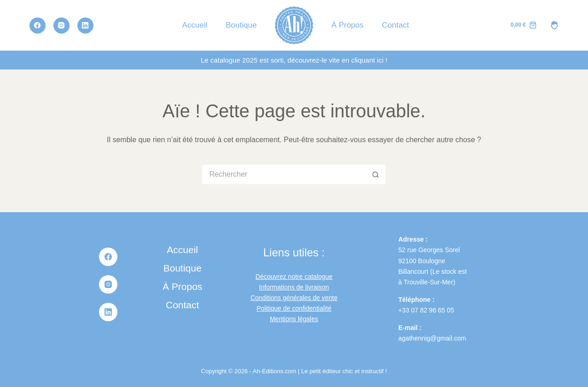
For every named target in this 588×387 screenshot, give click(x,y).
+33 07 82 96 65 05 (426, 310)
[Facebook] (38, 26)
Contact (396, 25)
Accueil (195, 25)
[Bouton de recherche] (376, 174)
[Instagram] (61, 26)
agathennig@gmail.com (432, 338)
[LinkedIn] (85, 26)
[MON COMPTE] (554, 25)
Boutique (241, 25)
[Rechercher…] (284, 174)
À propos (348, 25)
